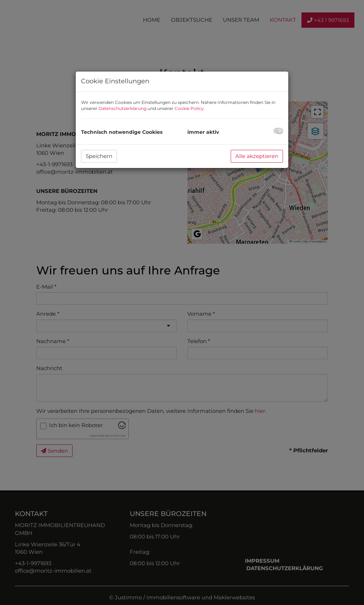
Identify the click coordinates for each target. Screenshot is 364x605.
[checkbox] (278, 131)
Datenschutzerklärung (122, 108)
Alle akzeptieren (257, 156)
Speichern (99, 156)
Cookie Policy (189, 108)
